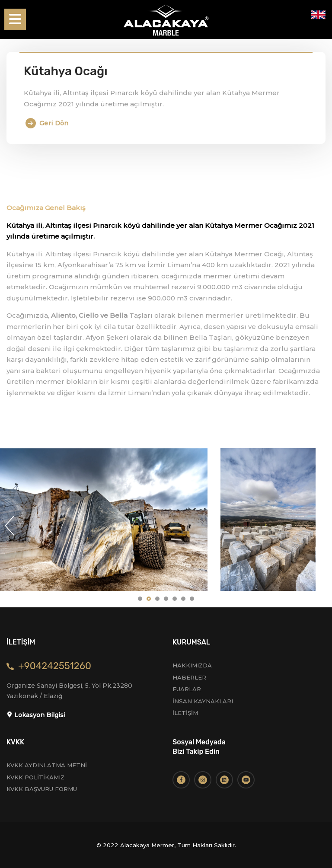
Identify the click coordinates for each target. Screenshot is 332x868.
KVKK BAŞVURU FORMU (42, 789)
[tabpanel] (268, 520)
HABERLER (189, 677)
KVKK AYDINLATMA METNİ (47, 765)
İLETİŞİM (185, 713)
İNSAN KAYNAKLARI (203, 701)
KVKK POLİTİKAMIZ (35, 777)
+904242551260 (55, 666)
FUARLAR (187, 689)
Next (322, 525)
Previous (10, 525)
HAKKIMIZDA (192, 665)
